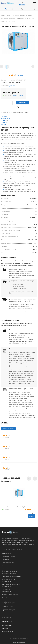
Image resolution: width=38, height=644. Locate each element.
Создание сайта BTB (20, 642)
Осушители (6, 560)
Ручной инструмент (8, 598)
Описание (4, 116)
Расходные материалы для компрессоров (11, 585)
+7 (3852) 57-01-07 (8, 622)
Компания (5, 613)
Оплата (3, 124)
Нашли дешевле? (19, 95)
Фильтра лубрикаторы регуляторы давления (9, 572)
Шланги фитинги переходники (7, 567)
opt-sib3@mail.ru (7, 625)
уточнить (12, 86)
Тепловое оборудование (10, 595)
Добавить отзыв (8, 429)
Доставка (4, 122)
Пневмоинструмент (8, 556)
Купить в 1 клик (22, 107)
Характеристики (6, 118)
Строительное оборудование (7, 591)
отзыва (20, 75)
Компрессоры (7, 553)
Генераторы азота (8, 563)
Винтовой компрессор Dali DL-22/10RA (15, 507)
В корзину (22, 102)
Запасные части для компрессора (9, 580)
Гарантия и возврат (8, 610)
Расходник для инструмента (11, 576)
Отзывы (5, 120)
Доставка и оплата (8, 607)
